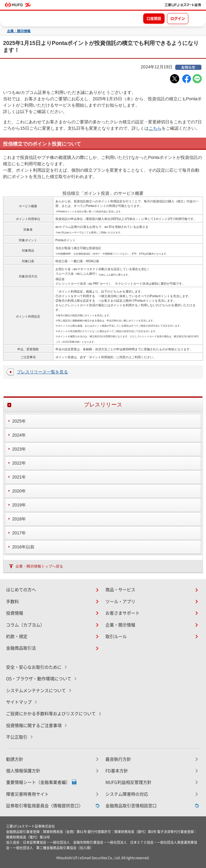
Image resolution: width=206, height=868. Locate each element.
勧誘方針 (15, 759)
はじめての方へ (21, 590)
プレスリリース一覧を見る (42, 372)
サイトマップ (19, 702)
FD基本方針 (117, 771)
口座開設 (154, 19)
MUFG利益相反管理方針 (128, 782)
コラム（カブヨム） (25, 625)
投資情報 (15, 613)
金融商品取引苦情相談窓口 (131, 806)
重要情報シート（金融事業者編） (38, 782)
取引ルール (116, 636)
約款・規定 (17, 636)
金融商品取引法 (21, 648)
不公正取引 (17, 737)
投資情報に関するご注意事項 (34, 726)
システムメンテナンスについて (36, 691)
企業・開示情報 (19, 31)
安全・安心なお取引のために (34, 667)
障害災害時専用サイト (27, 794)
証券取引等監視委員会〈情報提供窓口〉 (44, 806)
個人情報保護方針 (23, 771)
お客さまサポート (123, 613)
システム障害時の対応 (127, 794)
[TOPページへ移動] (183, 5)
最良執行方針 (118, 759)
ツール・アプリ (120, 602)
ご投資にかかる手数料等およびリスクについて (51, 714)
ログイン (178, 19)
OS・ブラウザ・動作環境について (39, 679)
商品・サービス (120, 590)
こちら (155, 128)
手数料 (12, 602)
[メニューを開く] (196, 18)
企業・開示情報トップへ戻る (39, 566)
